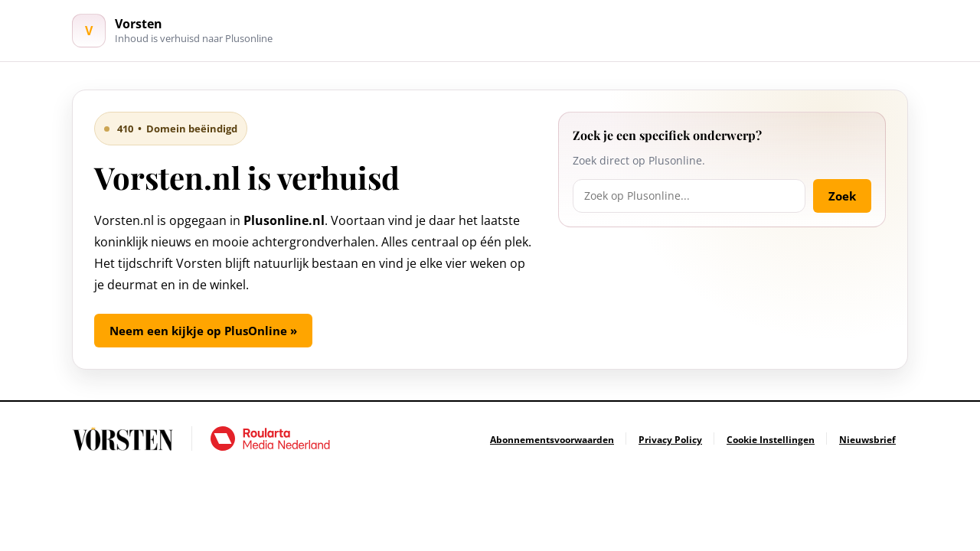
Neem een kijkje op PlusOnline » (203, 331)
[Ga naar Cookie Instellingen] (771, 440)
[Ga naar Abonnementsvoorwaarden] (552, 440)
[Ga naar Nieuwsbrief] (867, 440)
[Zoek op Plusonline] (689, 196)
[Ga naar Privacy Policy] (670, 440)
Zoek (842, 196)
